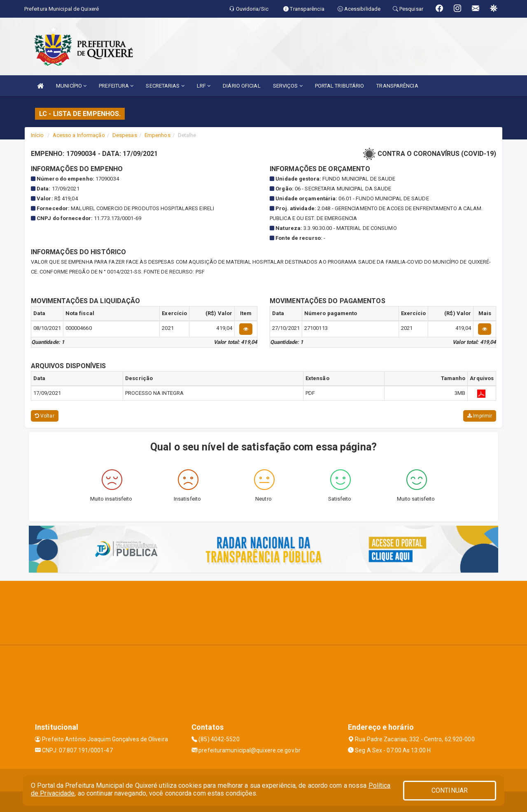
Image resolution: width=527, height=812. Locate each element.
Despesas (125, 135)
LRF (204, 86)
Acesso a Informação (79, 135)
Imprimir (480, 416)
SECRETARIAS (165, 86)
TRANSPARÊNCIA (397, 86)
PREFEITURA (116, 86)
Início (37, 135)
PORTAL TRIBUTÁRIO (340, 86)
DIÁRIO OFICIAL (241, 86)
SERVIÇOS (288, 86)
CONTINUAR (450, 790)
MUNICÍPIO (71, 86)
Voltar (45, 416)
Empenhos (157, 135)
